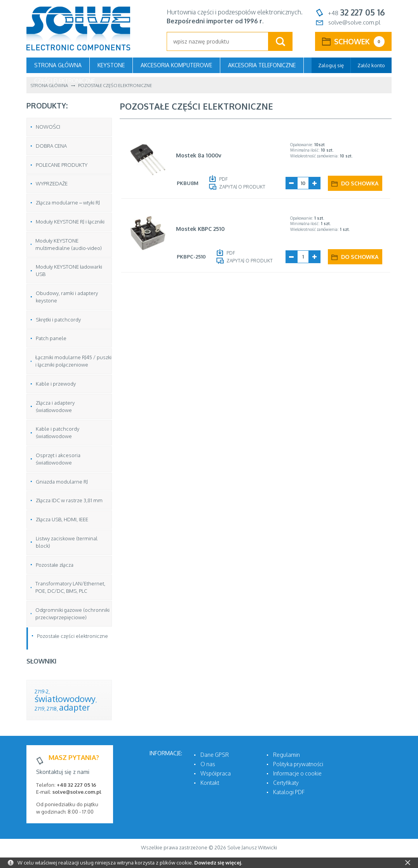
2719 (39, 709)
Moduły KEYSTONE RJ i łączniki (70, 222)
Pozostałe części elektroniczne (72, 636)
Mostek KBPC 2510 (200, 229)
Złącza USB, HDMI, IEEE (62, 519)
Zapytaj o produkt (242, 187)
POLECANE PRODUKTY (62, 165)
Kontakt (210, 783)
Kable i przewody (56, 384)
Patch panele (51, 338)
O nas (208, 764)
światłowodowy (65, 699)
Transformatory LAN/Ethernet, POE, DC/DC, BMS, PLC (70, 587)
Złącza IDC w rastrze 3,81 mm (69, 500)
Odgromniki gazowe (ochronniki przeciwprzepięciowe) (72, 614)
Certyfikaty (286, 783)
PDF (223, 179)
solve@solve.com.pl (354, 22)
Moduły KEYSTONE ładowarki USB (69, 270)
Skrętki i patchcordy (58, 320)
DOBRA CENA (51, 146)
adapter (75, 707)
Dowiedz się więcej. (218, 863)
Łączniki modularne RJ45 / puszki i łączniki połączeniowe (73, 361)
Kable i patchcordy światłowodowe (57, 432)
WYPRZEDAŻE (52, 183)
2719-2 (42, 692)
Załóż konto (371, 65)
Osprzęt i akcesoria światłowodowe (58, 459)
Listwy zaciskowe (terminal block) (67, 542)
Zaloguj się (331, 65)
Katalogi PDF (289, 792)
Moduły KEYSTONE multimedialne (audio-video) (69, 244)
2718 (52, 709)
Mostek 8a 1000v (199, 155)
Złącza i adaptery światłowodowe (55, 406)
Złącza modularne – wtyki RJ (68, 203)
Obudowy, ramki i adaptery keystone (67, 297)
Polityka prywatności (298, 764)
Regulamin (287, 755)
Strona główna (58, 65)
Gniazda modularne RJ (62, 482)
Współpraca (216, 773)
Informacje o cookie (297, 773)
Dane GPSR (215, 755)
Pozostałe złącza (55, 565)
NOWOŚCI (48, 127)
